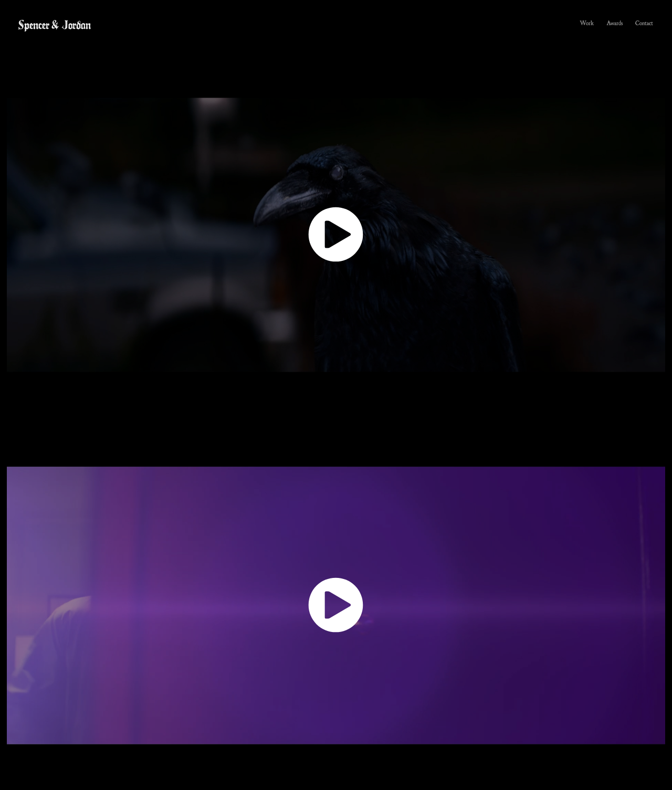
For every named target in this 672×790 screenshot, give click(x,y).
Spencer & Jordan (54, 25)
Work (587, 23)
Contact (644, 23)
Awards (615, 23)
